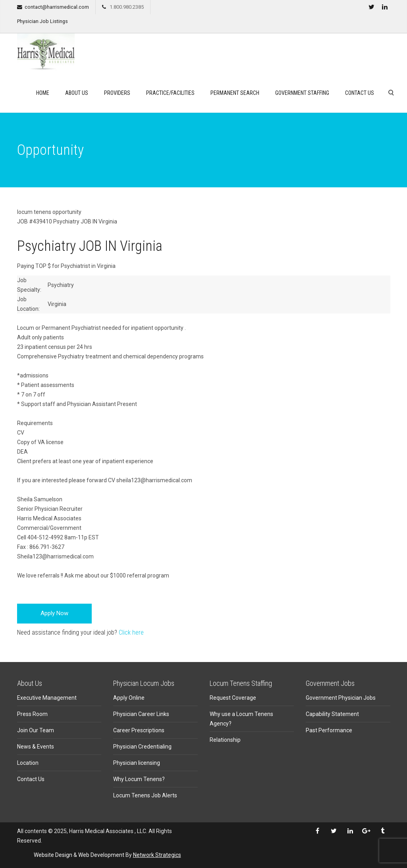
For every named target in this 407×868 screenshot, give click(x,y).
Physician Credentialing (142, 747)
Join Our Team (36, 730)
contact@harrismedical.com (57, 7)
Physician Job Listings (42, 21)
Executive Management (47, 698)
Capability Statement (332, 714)
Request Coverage (233, 698)
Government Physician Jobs (341, 698)
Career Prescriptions (139, 730)
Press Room (32, 714)
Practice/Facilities (170, 93)
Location (28, 763)
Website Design (53, 855)
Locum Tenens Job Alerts (145, 795)
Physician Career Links (141, 714)
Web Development (101, 855)
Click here (131, 632)
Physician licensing (137, 763)
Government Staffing (302, 93)
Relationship (225, 740)
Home (43, 93)
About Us (77, 93)
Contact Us (360, 93)
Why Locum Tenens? (139, 779)
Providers (117, 93)
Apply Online (129, 698)
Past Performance (329, 730)
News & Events (36, 747)
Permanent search (235, 93)
